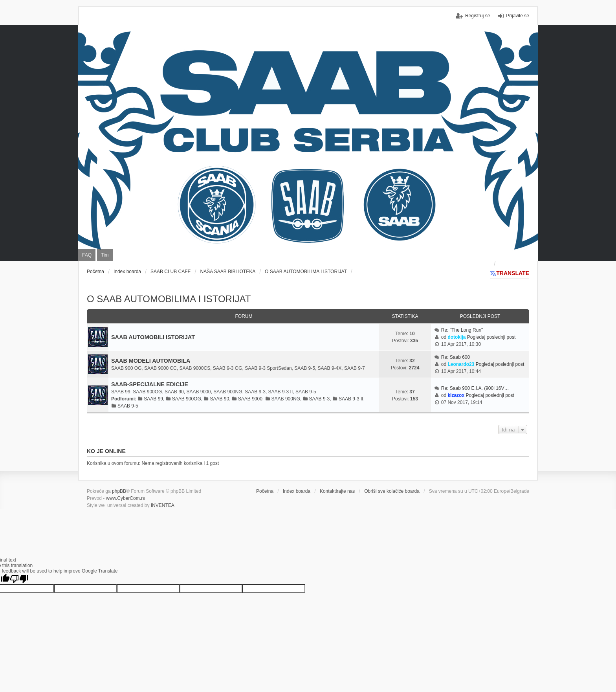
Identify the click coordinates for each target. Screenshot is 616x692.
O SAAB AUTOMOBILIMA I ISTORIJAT (169, 299)
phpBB (119, 491)
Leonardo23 (461, 364)
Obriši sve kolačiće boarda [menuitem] (392, 491)
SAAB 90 (219, 399)
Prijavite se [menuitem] (518, 16)
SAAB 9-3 (320, 399)
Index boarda (297, 491)
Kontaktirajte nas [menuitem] (337, 491)
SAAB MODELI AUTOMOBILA (151, 361)
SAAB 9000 (250, 399)
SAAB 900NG (286, 399)
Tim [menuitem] (105, 255)
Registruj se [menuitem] (478, 16)
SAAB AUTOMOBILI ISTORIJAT (153, 337)
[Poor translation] (19, 579)
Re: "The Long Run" (462, 330)
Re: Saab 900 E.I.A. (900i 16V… (475, 388)
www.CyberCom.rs (126, 498)
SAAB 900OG (187, 399)
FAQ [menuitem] (87, 255)
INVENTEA (163, 505)
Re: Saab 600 (456, 357)
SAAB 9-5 (128, 406)
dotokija (456, 337)
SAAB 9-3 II (351, 399)
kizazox (456, 395)
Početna (265, 491)
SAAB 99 (153, 399)
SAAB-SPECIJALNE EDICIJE (150, 384)
